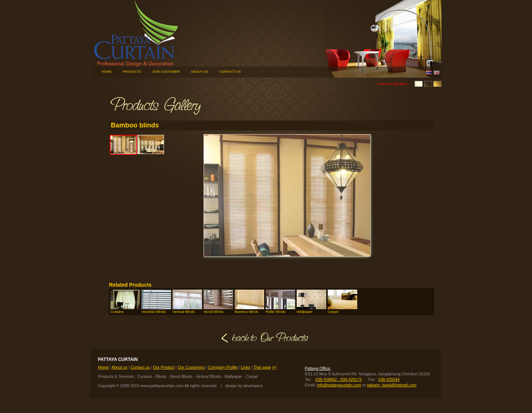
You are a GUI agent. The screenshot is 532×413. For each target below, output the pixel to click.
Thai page (262, 367)
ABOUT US (199, 72)
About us (120, 367)
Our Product (164, 367)
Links (245, 367)
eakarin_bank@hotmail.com (392, 385)
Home (103, 367)
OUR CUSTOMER (166, 72)
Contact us (140, 367)
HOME (107, 72)
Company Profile (223, 367)
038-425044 (389, 379)
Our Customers (191, 367)
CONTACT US (230, 72)
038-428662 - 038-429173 (339, 379)
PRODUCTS (132, 72)
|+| (274, 367)
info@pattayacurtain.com (339, 385)
